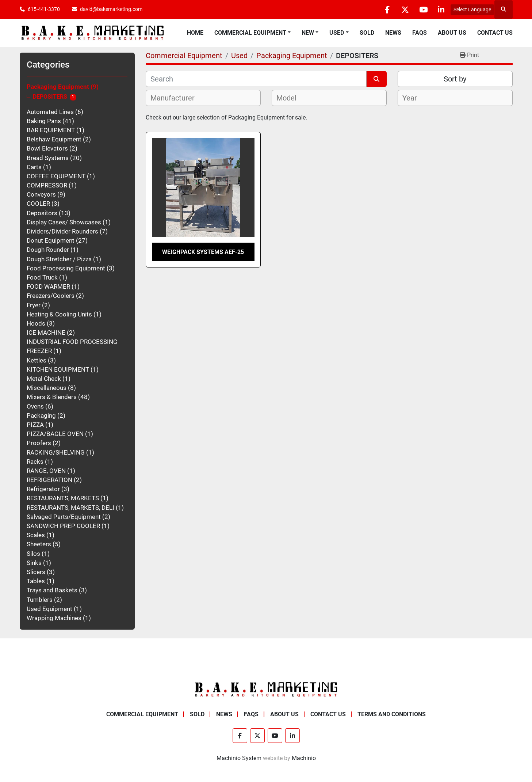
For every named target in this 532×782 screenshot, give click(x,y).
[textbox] (177, 98)
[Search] (256, 79)
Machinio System (239, 758)
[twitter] (404, 10)
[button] (252, 33)
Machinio (304, 758)
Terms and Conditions (392, 714)
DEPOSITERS (50, 97)
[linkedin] (441, 10)
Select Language (472, 10)
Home (195, 33)
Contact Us (495, 33)
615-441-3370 (44, 9)
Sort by (455, 79)
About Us (452, 33)
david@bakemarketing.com (111, 9)
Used (337, 33)
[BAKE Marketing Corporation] (266, 689)
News (393, 33)
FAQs (420, 33)
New (308, 33)
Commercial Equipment (250, 33)
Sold (367, 33)
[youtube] (422, 10)
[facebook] (385, 10)
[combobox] (203, 98)
